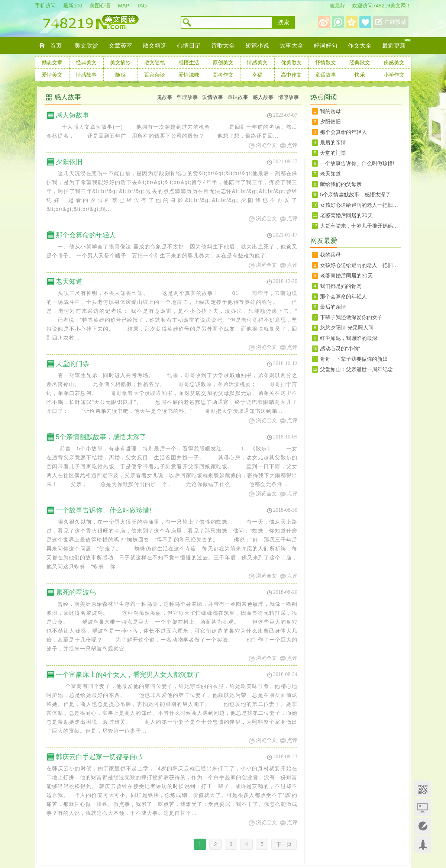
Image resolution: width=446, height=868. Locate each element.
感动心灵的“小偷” (340, 348)
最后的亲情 (333, 142)
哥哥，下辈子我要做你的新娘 (354, 359)
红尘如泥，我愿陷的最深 (349, 338)
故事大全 (291, 46)
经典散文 (360, 62)
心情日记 (189, 46)
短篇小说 (257, 46)
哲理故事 (187, 97)
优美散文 (291, 62)
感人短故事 (72, 115)
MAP (123, 6)
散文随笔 (155, 62)
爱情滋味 (189, 75)
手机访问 (45, 6)
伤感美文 (394, 62)
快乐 (360, 75)
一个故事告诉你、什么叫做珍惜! (104, 510)
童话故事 (326, 75)
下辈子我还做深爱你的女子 (351, 317)
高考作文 (223, 75)
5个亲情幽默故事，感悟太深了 (101, 437)
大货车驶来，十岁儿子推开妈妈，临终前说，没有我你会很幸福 (361, 226)
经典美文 (86, 62)
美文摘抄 (120, 62)
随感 (120, 75)
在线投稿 (395, 22)
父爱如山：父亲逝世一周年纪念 (356, 369)
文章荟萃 (120, 46)
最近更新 (394, 46)
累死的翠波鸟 (76, 592)
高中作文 (291, 75)
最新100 (73, 6)
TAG (142, 6)
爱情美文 (52, 75)
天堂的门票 (72, 364)
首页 (56, 46)
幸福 (257, 75)
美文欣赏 (86, 46)
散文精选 (155, 46)
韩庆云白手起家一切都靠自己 (99, 757)
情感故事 (86, 75)
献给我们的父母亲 (341, 184)
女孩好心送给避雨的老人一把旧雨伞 (361, 205)
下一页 (284, 844)
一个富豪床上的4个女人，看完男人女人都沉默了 (128, 675)
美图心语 (100, 6)
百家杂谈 (155, 75)
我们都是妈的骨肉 (341, 286)
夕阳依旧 (69, 162)
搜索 (284, 22)
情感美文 (257, 62)
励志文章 (52, 62)
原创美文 (223, 62)
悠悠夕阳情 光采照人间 (347, 328)
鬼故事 (165, 97)
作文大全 (360, 46)
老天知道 (69, 282)
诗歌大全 (223, 46)
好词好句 (326, 46)
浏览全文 (266, 145)
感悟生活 (189, 62)
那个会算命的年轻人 (86, 235)
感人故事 (68, 97)
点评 (292, 145)
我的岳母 (330, 111)
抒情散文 (326, 62)
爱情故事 (213, 97)
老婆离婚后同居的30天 (346, 215)
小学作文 (394, 75)
